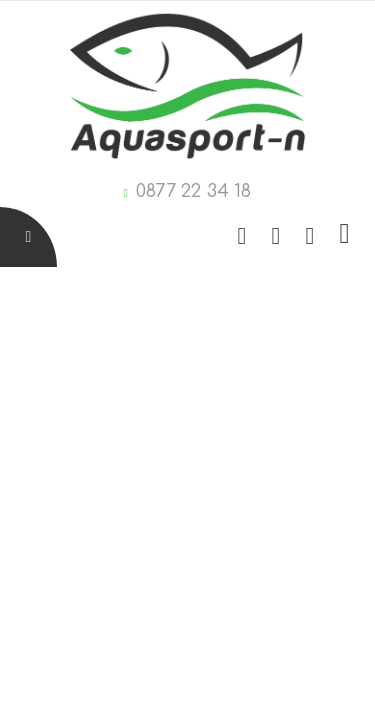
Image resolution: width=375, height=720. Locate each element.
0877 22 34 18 (193, 191)
